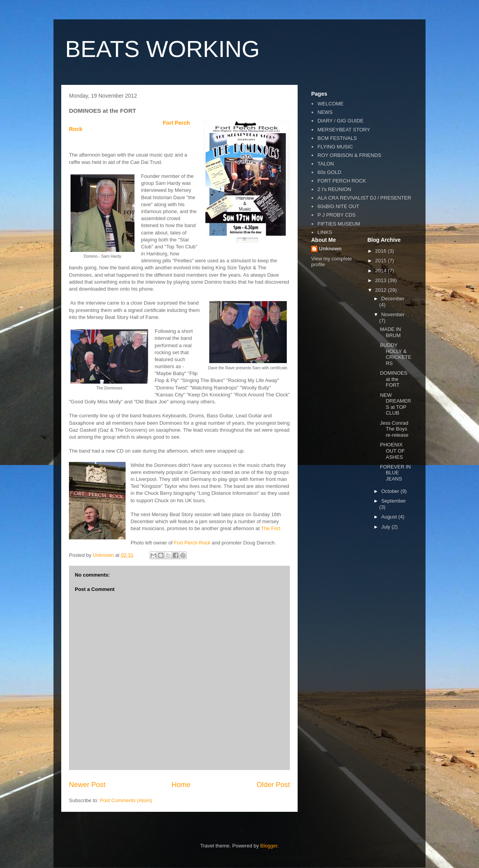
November (393, 314)
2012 (382, 290)
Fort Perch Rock (192, 543)
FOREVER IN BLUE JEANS (395, 473)
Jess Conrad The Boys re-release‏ (394, 429)
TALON (326, 164)
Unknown (330, 249)
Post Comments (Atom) (126, 800)
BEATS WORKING (162, 49)
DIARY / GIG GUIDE (340, 121)
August (390, 517)
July (387, 527)
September (394, 501)
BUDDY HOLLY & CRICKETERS (395, 354)
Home (181, 785)
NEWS (325, 112)
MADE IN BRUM (390, 332)
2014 (382, 271)
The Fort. (271, 528)
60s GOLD (329, 172)
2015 (382, 261)
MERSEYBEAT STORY (344, 130)
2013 (382, 280)
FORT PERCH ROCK (342, 181)
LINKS (325, 232)
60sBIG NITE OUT (338, 206)
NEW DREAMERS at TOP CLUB (395, 404)
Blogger (269, 846)
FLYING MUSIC (335, 147)
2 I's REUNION (334, 189)
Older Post (273, 785)
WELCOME (330, 104)
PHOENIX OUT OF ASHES (392, 451)
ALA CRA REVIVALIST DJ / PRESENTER (364, 198)
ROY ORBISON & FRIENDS (349, 155)
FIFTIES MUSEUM (339, 224)
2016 (382, 251)
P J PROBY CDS (337, 215)
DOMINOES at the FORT (394, 379)
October (391, 491)
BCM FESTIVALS (337, 138)
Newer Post (87, 785)
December (393, 299)
